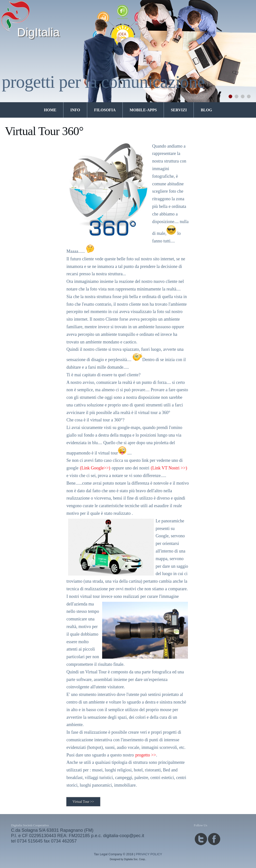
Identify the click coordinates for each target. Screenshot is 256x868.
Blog (206, 110)
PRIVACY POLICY (149, 854)
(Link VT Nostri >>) (169, 468)
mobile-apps (143, 110)
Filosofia (105, 110)
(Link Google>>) (95, 468)
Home (50, 110)
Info (75, 110)
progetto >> (146, 755)
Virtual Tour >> (83, 802)
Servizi (179, 110)
